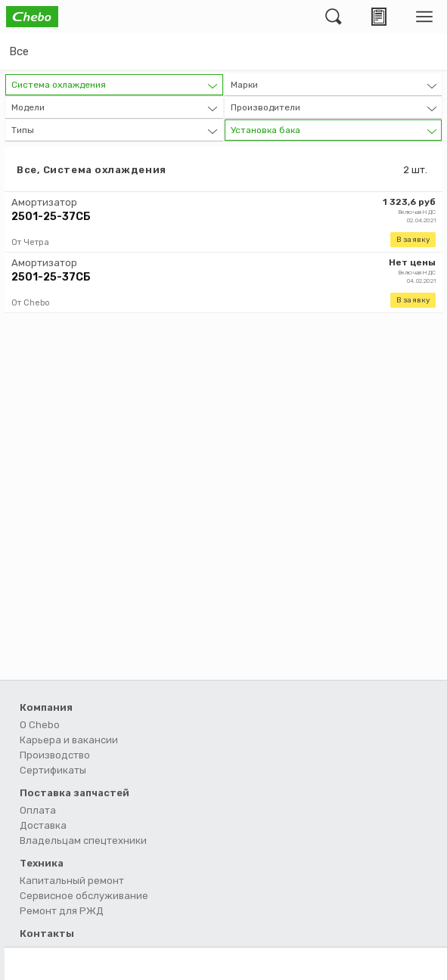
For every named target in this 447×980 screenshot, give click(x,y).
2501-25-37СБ (51, 217)
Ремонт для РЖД (62, 911)
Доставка (43, 825)
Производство (55, 755)
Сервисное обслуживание (84, 896)
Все (19, 51)
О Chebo (40, 725)
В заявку (413, 240)
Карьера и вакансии (69, 740)
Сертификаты (53, 770)
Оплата (38, 810)
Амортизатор (44, 202)
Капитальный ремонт (72, 881)
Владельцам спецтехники (83, 840)
